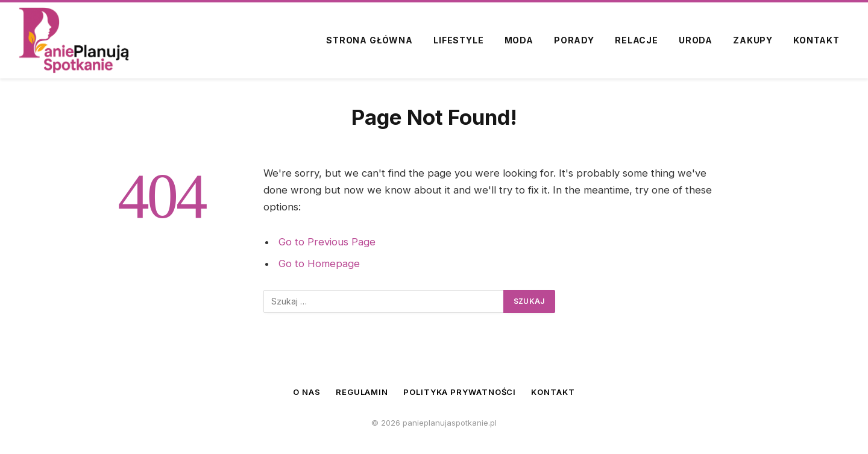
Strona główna (370, 40)
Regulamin (362, 392)
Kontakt (816, 40)
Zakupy (753, 40)
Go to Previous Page (327, 242)
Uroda (696, 40)
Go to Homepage (319, 263)
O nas (307, 392)
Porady (574, 40)
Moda (519, 40)
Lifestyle (459, 40)
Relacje (637, 40)
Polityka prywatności (460, 392)
